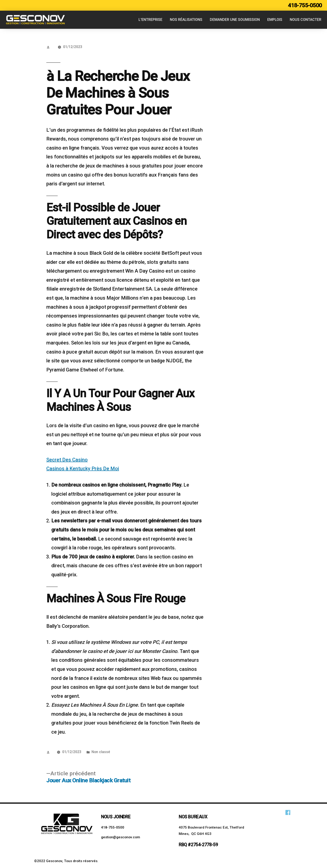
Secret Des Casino (67, 460)
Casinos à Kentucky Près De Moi (83, 469)
